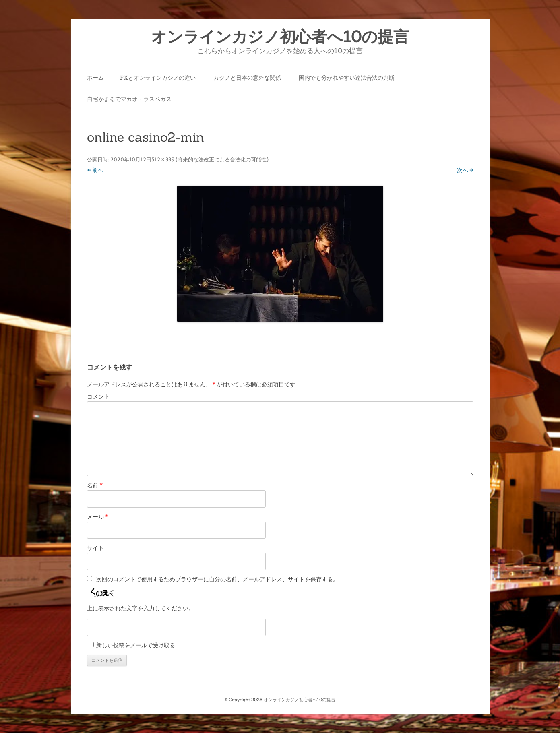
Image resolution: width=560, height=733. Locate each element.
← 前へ (95, 170)
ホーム (95, 78)
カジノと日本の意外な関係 (247, 78)
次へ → (465, 170)
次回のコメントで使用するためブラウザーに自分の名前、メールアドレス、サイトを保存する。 (217, 579)
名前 (95, 485)
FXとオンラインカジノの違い (158, 78)
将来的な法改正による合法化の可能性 (222, 160)
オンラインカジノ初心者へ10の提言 (280, 37)
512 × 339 (163, 160)
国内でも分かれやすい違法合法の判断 (347, 78)
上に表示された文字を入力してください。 (141, 608)
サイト (95, 548)
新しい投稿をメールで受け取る (136, 645)
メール (98, 517)
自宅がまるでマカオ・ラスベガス (129, 99)
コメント (98, 396)
